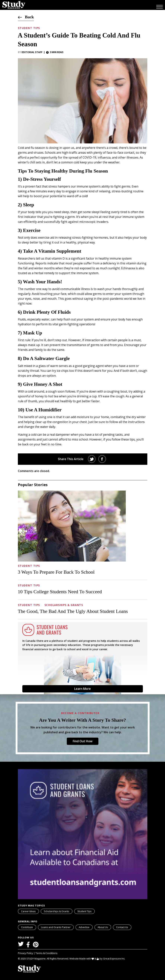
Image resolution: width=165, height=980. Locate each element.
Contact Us (122, 927)
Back (26, 17)
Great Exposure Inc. (115, 958)
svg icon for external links (73, 925)
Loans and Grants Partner (57, 927)
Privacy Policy (26, 953)
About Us (103, 927)
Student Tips (29, 28)
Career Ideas (28, 911)
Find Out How (83, 741)
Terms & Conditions (47, 953)
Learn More (82, 689)
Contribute (27, 927)
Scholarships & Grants (64, 605)
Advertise (84, 927)
